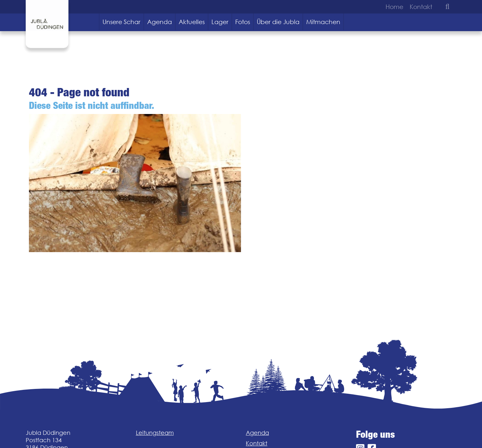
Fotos (243, 22)
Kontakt (421, 7)
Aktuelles (192, 22)
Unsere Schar (121, 22)
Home (394, 7)
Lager (220, 22)
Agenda (160, 22)
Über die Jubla (278, 22)
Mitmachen (323, 22)
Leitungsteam (155, 433)
